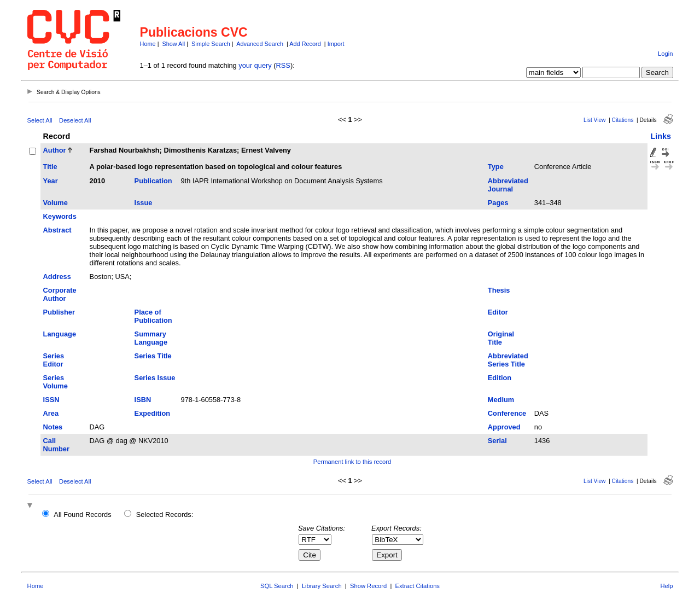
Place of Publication (153, 316)
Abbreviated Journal (508, 185)
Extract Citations (418, 586)
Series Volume (56, 382)
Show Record (368, 586)
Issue (144, 203)
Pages (498, 203)
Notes (53, 427)
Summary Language (151, 338)
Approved (504, 427)
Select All (40, 120)
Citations (623, 120)
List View (595, 120)
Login (665, 54)
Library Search (322, 586)
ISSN (51, 400)
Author (55, 150)
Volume (56, 203)
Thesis (499, 290)
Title (50, 167)
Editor (498, 312)
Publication (153, 181)
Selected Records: (165, 514)
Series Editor (54, 360)
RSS (283, 65)
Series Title (153, 356)
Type (496, 167)
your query (255, 65)
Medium (501, 400)
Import (336, 44)
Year (51, 181)
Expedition (152, 413)
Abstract (57, 230)
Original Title (501, 338)
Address (57, 277)
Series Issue (155, 378)
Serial (497, 441)
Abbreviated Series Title (508, 360)
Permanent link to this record (352, 462)
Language (60, 334)
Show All (174, 44)
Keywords (60, 216)
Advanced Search (260, 44)
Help (666, 586)
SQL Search (277, 586)
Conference (507, 413)
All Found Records (82, 514)
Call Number (56, 445)
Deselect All (75, 120)
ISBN (143, 400)
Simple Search (211, 44)
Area (51, 413)
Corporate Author (60, 294)
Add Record (305, 44)
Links (661, 136)
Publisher (59, 312)
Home (148, 44)
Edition (500, 378)
